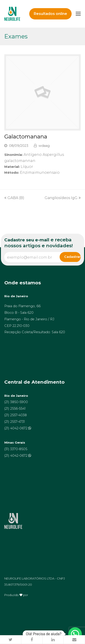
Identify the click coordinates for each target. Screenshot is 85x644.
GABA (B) (14, 198)
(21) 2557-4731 (15, 422)
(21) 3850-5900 (16, 402)
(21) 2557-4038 (16, 415)
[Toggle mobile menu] (78, 14)
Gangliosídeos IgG (63, 198)
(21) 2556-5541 (15, 409)
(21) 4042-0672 (16, 428)
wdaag (44, 146)
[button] (11, 640)
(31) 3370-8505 (16, 449)
